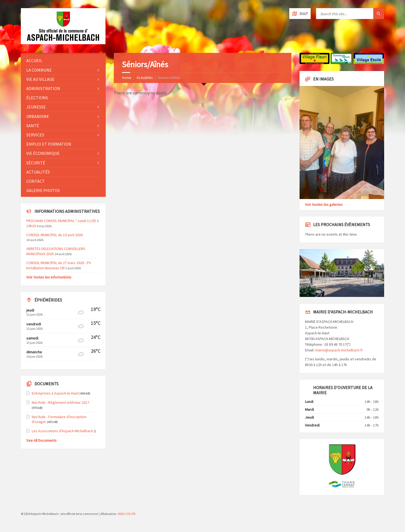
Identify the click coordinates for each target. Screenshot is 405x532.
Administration (43, 88)
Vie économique (43, 153)
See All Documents (41, 440)
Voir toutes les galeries (324, 204)
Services (35, 135)
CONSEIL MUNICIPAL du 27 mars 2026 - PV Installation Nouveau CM (59, 265)
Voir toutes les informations (49, 277)
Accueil (34, 60)
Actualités (145, 78)
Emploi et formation (49, 144)
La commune (39, 70)
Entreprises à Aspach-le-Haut (55, 393)
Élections (37, 98)
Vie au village (40, 79)
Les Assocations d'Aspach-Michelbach (62, 431)
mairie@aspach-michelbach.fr (339, 350)
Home (127, 78)
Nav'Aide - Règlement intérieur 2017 (60, 402)
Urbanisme (38, 116)
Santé (33, 126)
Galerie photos (43, 190)
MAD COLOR (127, 514)
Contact (36, 181)
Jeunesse (36, 107)
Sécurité (36, 163)
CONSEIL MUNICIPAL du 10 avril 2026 (54, 235)
